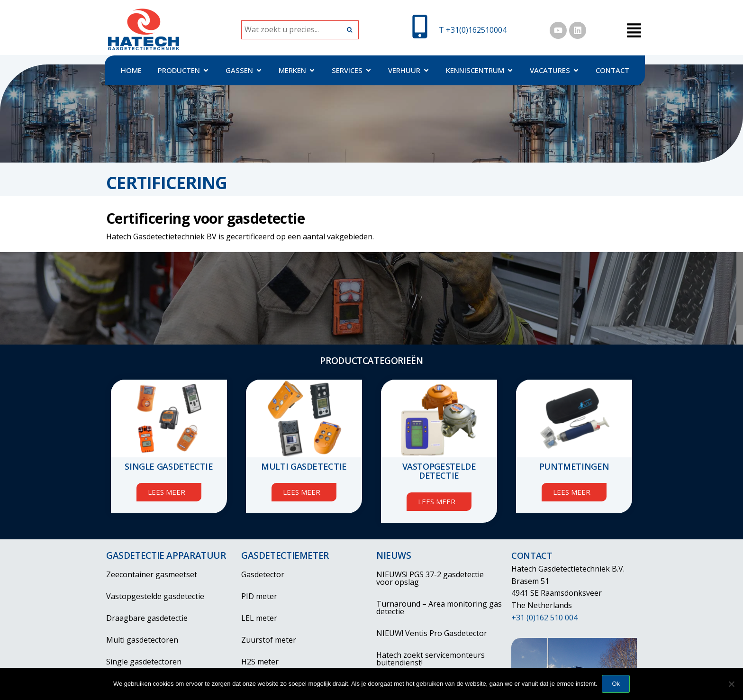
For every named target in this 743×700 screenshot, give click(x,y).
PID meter (259, 596)
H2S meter (260, 662)
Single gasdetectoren (144, 662)
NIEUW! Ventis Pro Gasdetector (432, 633)
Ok (616, 684)
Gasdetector (263, 574)
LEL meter (259, 618)
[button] (634, 31)
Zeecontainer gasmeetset (152, 574)
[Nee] (731, 684)
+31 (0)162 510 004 (544, 618)
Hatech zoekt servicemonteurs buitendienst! (430, 659)
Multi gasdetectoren (142, 640)
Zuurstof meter (269, 640)
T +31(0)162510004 (473, 30)
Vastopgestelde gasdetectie (155, 596)
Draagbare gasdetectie (147, 618)
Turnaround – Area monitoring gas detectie (439, 608)
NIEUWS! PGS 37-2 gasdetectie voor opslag (430, 578)
